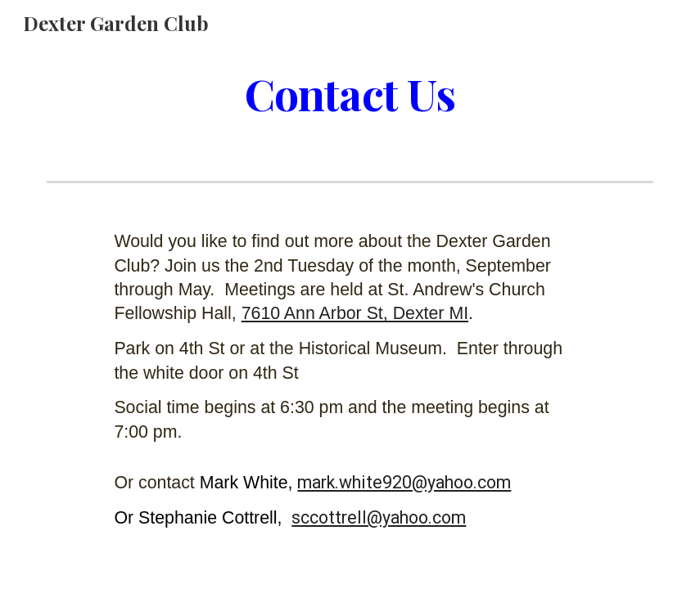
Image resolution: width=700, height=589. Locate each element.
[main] (350, 93)
